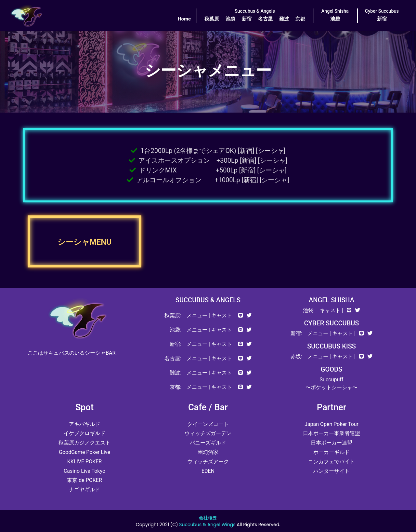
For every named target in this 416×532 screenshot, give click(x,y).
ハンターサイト (331, 471)
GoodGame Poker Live (84, 452)
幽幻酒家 (208, 452)
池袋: (175, 330)
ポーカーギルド (331, 452)
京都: (175, 387)
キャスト (222, 315)
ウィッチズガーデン (208, 433)
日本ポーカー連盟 (331, 443)
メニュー (197, 315)
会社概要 (208, 518)
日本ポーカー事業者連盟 (331, 433)
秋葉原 (212, 19)
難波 (284, 19)
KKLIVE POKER (84, 462)
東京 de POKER (84, 480)
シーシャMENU (84, 242)
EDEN (208, 471)
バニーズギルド (208, 443)
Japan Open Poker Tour (331, 424)
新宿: (175, 344)
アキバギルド (84, 424)
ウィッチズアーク (208, 462)
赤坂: (296, 356)
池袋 (230, 19)
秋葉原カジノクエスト (84, 443)
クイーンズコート (208, 424)
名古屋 (265, 19)
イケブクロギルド (84, 433)
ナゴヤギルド (84, 490)
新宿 (247, 19)
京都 (300, 19)
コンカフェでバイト (331, 462)
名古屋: (173, 358)
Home (184, 19)
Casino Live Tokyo (84, 471)
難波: (175, 373)
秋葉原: (173, 315)
